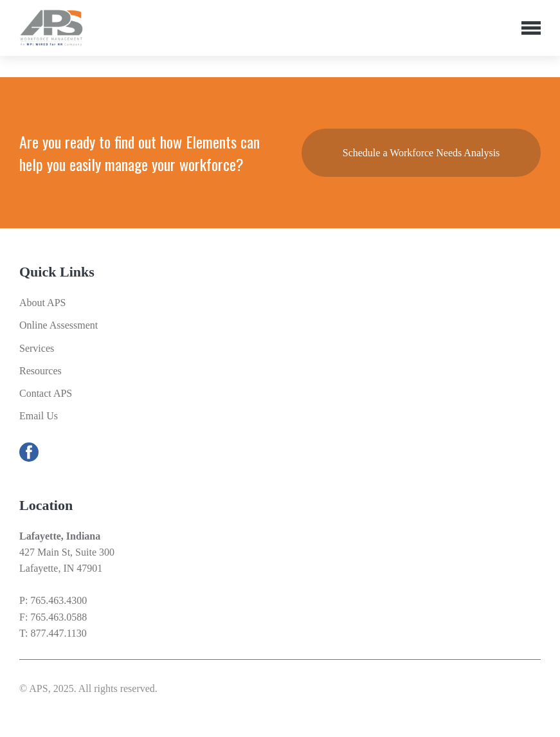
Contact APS (46, 393)
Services (37, 348)
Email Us (39, 416)
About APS (42, 303)
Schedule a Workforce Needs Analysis (421, 153)
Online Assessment (59, 325)
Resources (41, 371)
